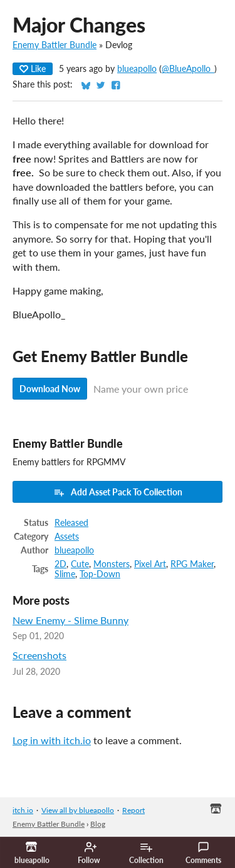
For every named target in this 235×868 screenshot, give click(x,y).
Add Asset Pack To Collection (118, 492)
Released (71, 523)
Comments (203, 853)
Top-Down (100, 574)
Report (133, 810)
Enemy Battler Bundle (55, 45)
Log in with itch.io (52, 740)
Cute (80, 564)
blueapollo (137, 69)
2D (60, 564)
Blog (98, 824)
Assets (67, 537)
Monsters (112, 564)
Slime (65, 574)
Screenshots (39, 655)
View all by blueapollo (78, 810)
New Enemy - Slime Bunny (70, 620)
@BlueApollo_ (188, 69)
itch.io (23, 810)
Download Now (50, 389)
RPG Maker (192, 564)
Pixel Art (150, 564)
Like (33, 68)
